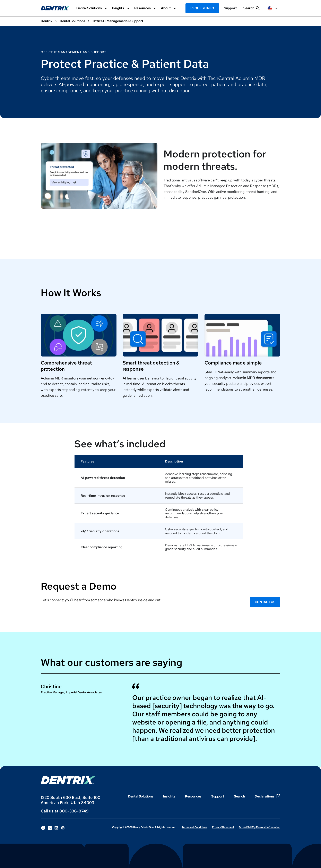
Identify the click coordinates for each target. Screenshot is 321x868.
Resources (193, 796)
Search (239, 796)
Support (230, 8)
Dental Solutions (141, 796)
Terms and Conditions (194, 827)
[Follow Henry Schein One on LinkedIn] (56, 828)
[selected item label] (273, 8)
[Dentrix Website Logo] (55, 8)
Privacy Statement (223, 827)
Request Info (202, 8)
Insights (169, 796)
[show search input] (251, 10)
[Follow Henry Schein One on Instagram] (63, 828)
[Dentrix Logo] (68, 780)
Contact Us (265, 602)
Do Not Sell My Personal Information (260, 827)
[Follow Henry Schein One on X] (50, 828)
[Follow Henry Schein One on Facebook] (43, 828)
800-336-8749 (74, 811)
